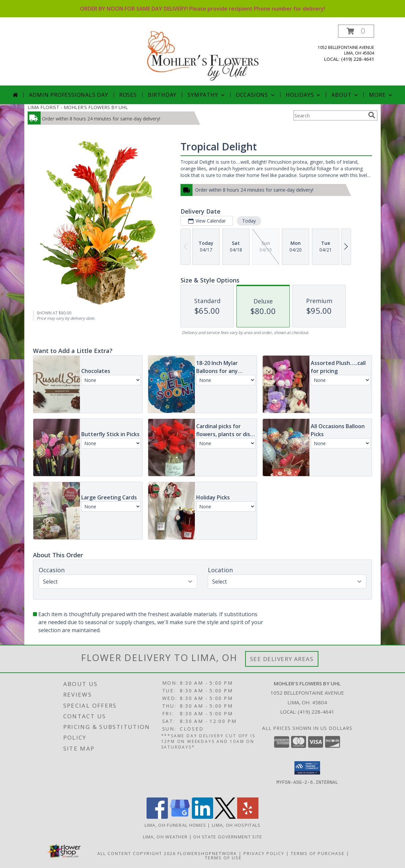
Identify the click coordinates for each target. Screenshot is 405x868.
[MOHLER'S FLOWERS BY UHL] (203, 55)
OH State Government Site (228, 837)
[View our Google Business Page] (180, 817)
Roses (128, 95)
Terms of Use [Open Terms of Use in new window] (223, 858)
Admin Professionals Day (68, 95)
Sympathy (207, 95)
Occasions (256, 95)
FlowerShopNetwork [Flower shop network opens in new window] (207, 853)
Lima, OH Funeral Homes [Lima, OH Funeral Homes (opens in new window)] (176, 825)
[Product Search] (329, 115)
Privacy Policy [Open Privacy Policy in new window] (264, 853)
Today (249, 221)
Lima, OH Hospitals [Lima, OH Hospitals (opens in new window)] (236, 825)
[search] (372, 115)
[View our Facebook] (157, 817)
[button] (356, 31)
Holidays (304, 95)
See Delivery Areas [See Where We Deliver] (282, 659)
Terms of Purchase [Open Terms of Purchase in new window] (318, 853)
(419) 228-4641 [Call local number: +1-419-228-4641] (358, 59)
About (345, 95)
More (381, 95)
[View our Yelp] (248, 817)
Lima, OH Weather (165, 837)
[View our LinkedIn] (202, 817)
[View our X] (225, 817)
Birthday (162, 95)
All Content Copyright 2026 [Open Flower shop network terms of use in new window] (137, 853)
